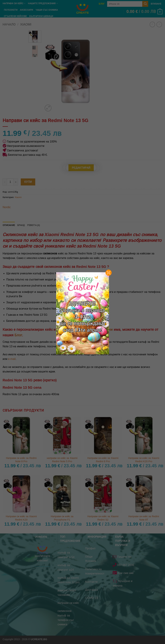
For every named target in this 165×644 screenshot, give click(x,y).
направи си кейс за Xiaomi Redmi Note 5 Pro (62, 460)
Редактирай (81, 168)
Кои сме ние (125, 573)
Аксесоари (26, 10)
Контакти (91, 582)
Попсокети (11, 10)
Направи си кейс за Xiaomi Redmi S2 (103, 518)
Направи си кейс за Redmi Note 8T (144, 518)
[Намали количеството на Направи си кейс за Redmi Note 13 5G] (5, 182)
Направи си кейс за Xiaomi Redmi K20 (21, 518)
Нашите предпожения (43, 3)
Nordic (7, 207)
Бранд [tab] (21, 225)
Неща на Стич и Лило (17, 22)
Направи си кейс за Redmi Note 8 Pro (21, 460)
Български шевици (41, 16)
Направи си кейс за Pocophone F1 (62, 518)
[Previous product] (159, 24)
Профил (90, 548)
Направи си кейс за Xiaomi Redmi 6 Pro (103, 460)
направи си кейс (68, 603)
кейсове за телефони (95, 330)
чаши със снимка (47, 10)
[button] (144, 12)
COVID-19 (92, 598)
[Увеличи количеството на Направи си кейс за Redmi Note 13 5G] (16, 182)
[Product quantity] (10, 182)
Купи (28, 182)
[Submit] (145, 4)
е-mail (12, 359)
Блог (102, 4)
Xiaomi (18, 197)
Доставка (91, 590)
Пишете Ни (124, 557)
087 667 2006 (125, 565)
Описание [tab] (9, 225)
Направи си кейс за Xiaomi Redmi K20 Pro (144, 460)
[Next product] (152, 24)
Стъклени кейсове (15, 16)
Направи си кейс (14, 3)
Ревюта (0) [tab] (34, 225)
